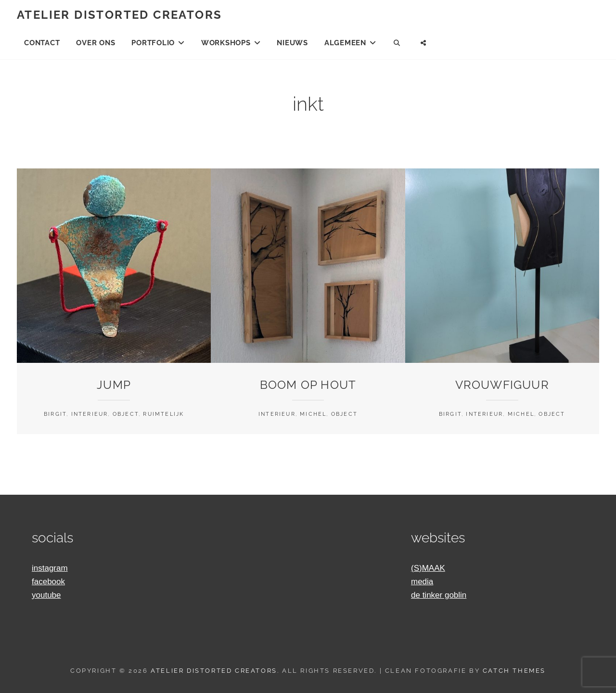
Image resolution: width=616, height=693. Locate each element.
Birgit (55, 414)
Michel (313, 414)
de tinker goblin (439, 595)
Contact (42, 43)
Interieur (90, 414)
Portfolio (153, 43)
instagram (50, 568)
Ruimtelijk (163, 414)
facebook (48, 582)
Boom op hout (308, 385)
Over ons (96, 43)
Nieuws (292, 43)
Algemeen (345, 43)
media (422, 582)
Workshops (226, 43)
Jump (114, 385)
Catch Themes (514, 671)
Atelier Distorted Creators (119, 15)
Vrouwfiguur (502, 385)
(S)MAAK (428, 568)
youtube (46, 595)
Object (126, 414)
